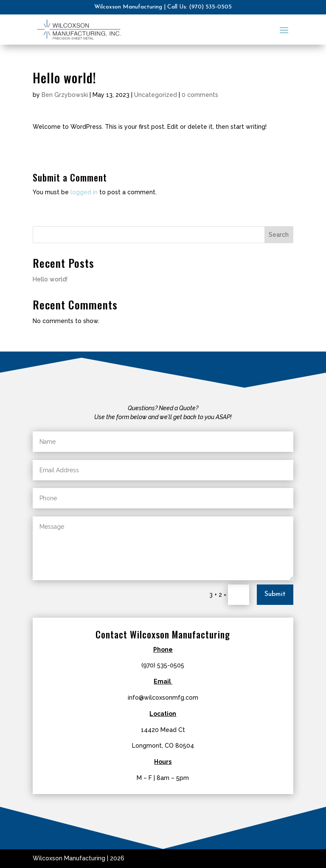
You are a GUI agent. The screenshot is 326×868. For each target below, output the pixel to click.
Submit (275, 594)
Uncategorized (156, 95)
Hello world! (50, 279)
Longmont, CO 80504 (163, 746)
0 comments (200, 95)
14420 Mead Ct (163, 730)
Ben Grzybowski (65, 95)
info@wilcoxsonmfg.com (163, 698)
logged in (84, 192)
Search (279, 235)
